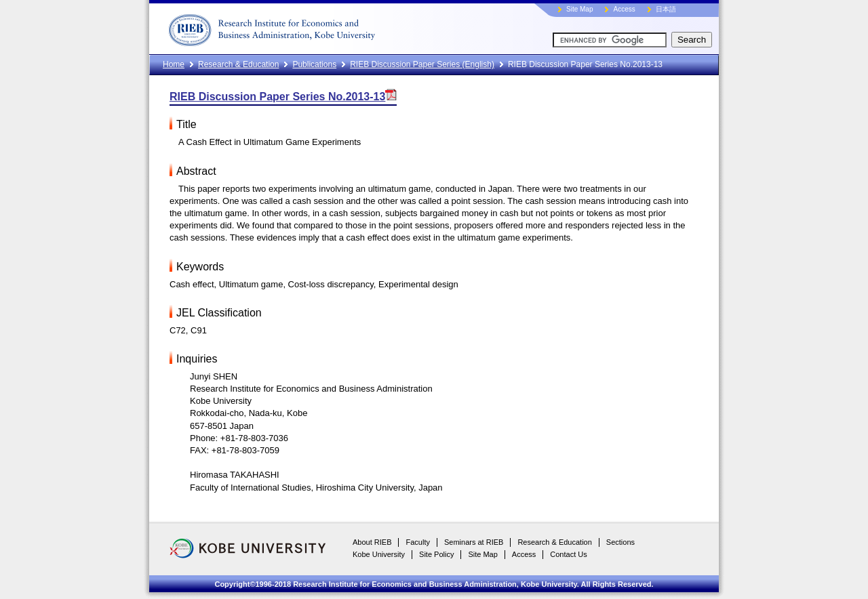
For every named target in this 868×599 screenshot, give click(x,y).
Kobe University (379, 554)
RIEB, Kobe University (322, 27)
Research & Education (238, 64)
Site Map (579, 9)
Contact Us (568, 554)
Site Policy (436, 554)
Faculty (417, 542)
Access (624, 9)
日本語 (666, 9)
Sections (620, 542)
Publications (314, 64)
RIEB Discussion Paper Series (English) (422, 64)
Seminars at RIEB (474, 542)
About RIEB (372, 542)
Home (174, 64)
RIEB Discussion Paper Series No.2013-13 (283, 97)
